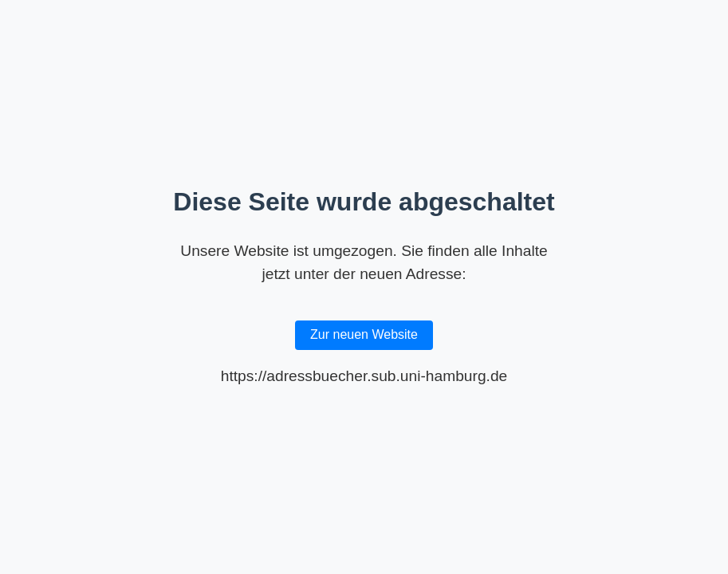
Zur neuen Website (364, 334)
